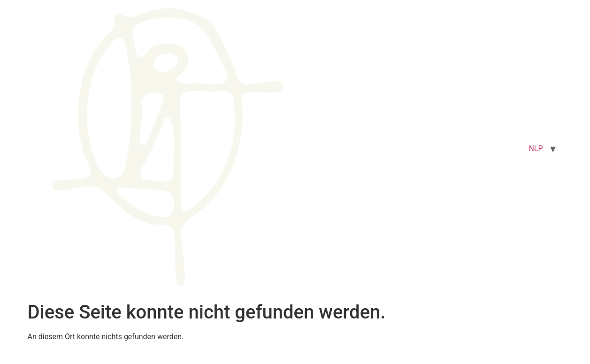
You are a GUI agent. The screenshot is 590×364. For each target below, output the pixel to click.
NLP (536, 148)
